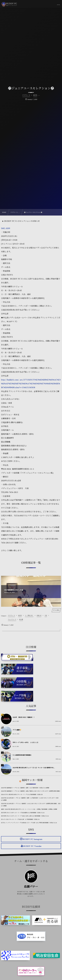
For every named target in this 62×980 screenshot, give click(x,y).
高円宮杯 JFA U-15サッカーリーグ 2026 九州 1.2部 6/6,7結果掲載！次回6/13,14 (25, 816)
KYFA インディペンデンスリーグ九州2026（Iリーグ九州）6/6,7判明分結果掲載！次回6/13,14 (29, 823)
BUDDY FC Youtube (32, 846)
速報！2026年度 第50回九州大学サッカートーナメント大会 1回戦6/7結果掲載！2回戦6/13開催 (29, 809)
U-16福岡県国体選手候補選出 (22, 755)
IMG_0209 (6, 228)
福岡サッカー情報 (32, 780)
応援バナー (31, 887)
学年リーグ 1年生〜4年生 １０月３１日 (25, 743)
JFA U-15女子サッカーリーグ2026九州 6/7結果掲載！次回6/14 (20, 819)
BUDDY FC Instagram (32, 839)
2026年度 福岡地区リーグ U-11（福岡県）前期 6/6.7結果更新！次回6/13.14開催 (25, 788)
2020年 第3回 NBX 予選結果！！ (24, 717)
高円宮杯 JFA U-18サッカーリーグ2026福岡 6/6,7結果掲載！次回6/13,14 (23, 813)
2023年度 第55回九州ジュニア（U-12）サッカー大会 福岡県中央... (34, 768)
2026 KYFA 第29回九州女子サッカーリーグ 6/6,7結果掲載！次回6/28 (22, 795)
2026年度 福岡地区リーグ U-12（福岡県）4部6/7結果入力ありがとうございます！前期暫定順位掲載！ (31, 791)
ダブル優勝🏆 (17, 730)
